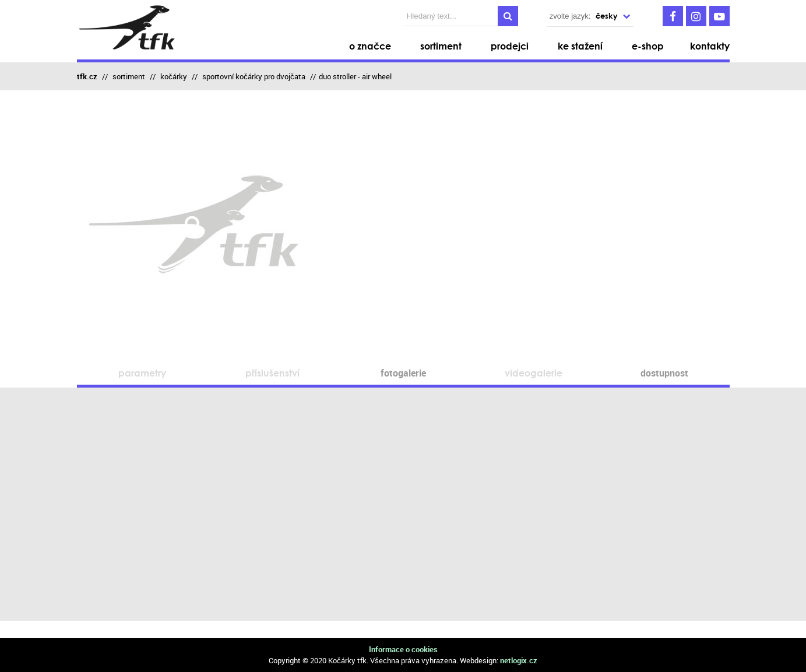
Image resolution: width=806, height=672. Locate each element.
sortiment (129, 76)
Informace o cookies (403, 649)
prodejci (510, 46)
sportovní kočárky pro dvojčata (254, 76)
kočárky (174, 76)
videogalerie (534, 373)
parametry (142, 373)
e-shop (648, 46)
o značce (370, 46)
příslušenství (272, 373)
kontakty (710, 46)
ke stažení (580, 46)
